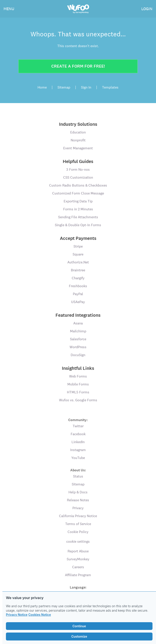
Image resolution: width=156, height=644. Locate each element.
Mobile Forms (78, 384)
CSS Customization (78, 177)
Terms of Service (78, 524)
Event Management (78, 148)
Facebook (78, 434)
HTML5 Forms (78, 392)
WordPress (78, 347)
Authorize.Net (78, 262)
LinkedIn (78, 442)
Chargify (78, 278)
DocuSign (78, 355)
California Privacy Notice (78, 516)
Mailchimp (78, 331)
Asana (78, 323)
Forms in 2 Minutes (78, 209)
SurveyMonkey (78, 559)
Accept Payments (78, 238)
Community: (78, 420)
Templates (110, 87)
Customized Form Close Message (78, 193)
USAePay (78, 302)
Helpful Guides (78, 161)
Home (42, 87)
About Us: (78, 470)
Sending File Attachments (78, 217)
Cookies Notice (40, 615)
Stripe (78, 246)
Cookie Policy (78, 532)
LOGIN (147, 9)
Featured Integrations (78, 315)
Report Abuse (78, 551)
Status (78, 476)
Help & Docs (78, 492)
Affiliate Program (78, 575)
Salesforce (78, 339)
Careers (78, 567)
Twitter (78, 426)
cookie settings (78, 541)
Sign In (86, 87)
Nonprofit (78, 140)
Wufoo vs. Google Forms (78, 400)
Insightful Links (78, 368)
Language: (78, 587)
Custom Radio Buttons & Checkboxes (78, 185)
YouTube (78, 458)
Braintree (78, 270)
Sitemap (64, 87)
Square (78, 254)
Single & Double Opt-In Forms (78, 225)
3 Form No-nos (78, 169)
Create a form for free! (78, 66)
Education (78, 132)
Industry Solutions (78, 124)
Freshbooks (78, 286)
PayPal (78, 294)
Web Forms (78, 376)
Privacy (78, 508)
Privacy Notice (17, 615)
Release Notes (78, 500)
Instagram (78, 450)
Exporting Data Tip (78, 201)
